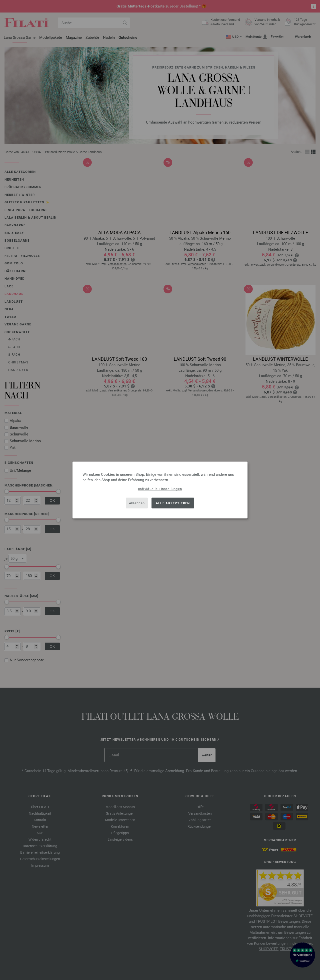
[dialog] (160, 490)
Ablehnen (137, 503)
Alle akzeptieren (173, 503)
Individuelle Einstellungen (160, 489)
